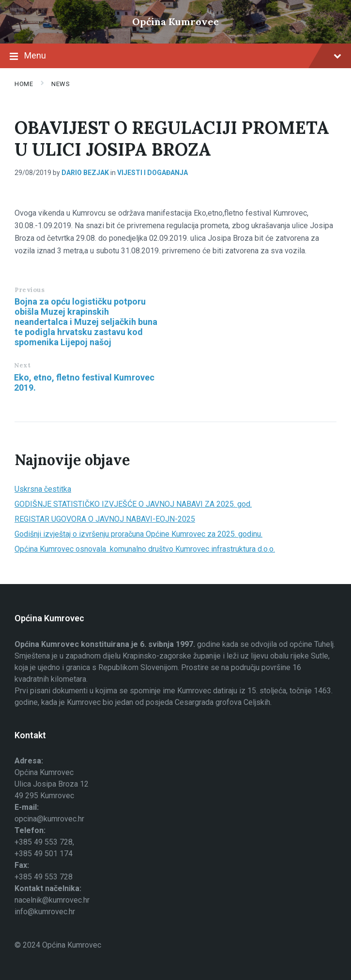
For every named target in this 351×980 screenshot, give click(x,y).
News (61, 84)
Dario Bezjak (85, 173)
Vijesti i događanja (153, 173)
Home (24, 84)
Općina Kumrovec (175, 22)
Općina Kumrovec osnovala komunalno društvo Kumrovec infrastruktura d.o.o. (145, 549)
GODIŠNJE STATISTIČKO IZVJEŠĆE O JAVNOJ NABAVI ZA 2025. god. (133, 504)
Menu (175, 57)
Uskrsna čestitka (43, 489)
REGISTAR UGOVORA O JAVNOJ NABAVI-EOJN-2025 (105, 519)
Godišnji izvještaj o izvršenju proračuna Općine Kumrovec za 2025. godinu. (138, 534)
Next (22, 365)
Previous (30, 290)
